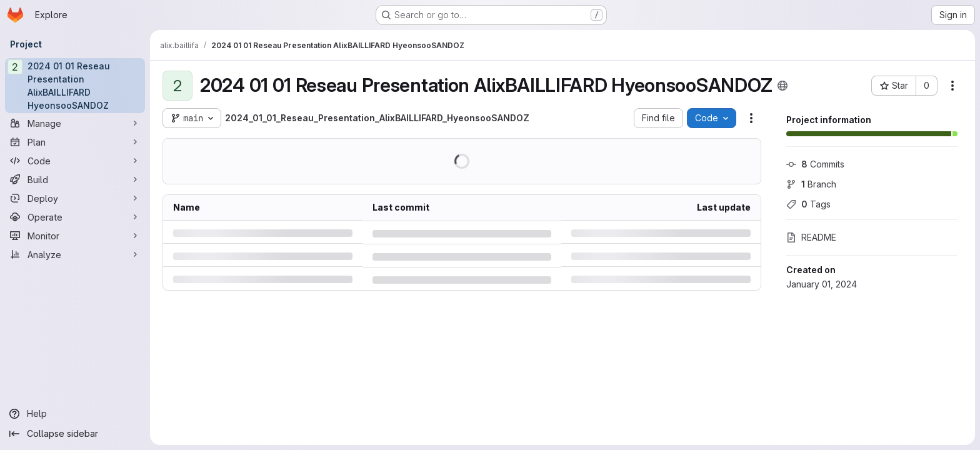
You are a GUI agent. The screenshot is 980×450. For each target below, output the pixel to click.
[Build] (75, 179)
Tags (808, 204)
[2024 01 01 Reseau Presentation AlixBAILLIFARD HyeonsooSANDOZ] (75, 86)
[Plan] (75, 142)
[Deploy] (75, 198)
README (811, 237)
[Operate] (75, 217)
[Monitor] (75, 236)
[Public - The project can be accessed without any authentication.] (782, 86)
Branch (811, 184)
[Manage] (75, 123)
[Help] (75, 414)
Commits (815, 164)
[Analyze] (75, 254)
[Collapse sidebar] (75, 434)
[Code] (75, 161)
